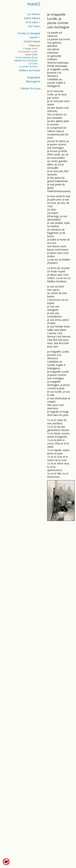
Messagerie (33, 81)
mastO (34, 4)
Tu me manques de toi (26, 57)
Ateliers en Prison (30, 70)
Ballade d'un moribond (26, 60)
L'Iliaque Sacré (30, 49)
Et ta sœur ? (33, 22)
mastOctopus (32, 41)
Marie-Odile (32, 55)
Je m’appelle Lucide (28, 52)
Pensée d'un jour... (31, 88)
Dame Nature (32, 18)
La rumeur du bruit (28, 66)
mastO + (35, 37)
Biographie (34, 77)
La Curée (33, 63)
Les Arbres (34, 14)
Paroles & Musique (29, 33)
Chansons (34, 45)
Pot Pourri (34, 26)
